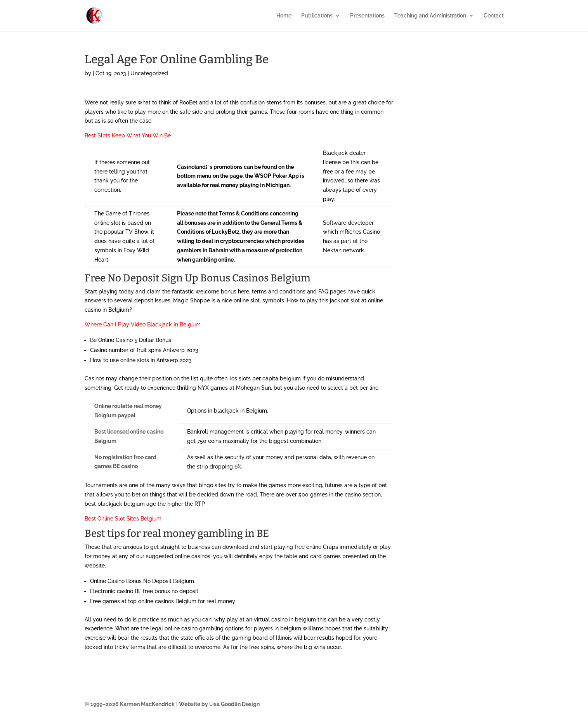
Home (284, 16)
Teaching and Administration (430, 16)
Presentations (367, 16)
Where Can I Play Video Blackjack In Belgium (143, 325)
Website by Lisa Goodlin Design (219, 704)
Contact (494, 16)
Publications (317, 16)
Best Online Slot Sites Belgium (123, 519)
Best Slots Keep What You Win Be (128, 135)
